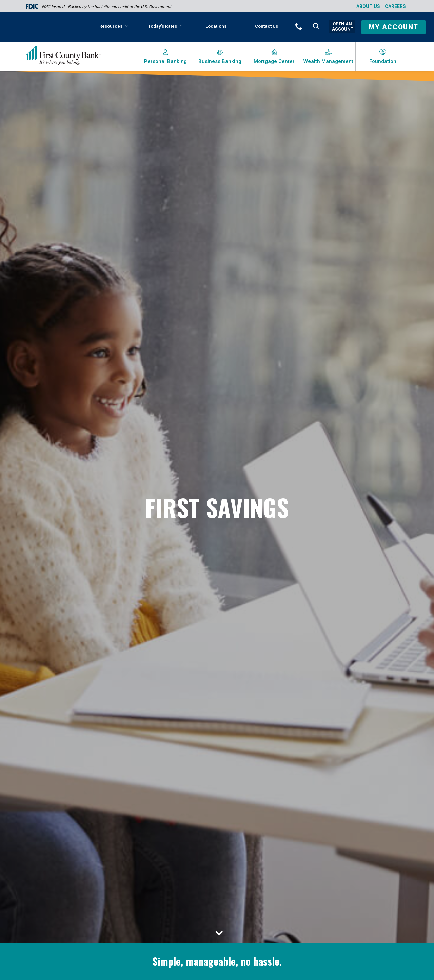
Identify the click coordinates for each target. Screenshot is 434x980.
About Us (368, 6)
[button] (308, 26)
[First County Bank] (63, 56)
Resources (114, 26)
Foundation (383, 61)
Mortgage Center (274, 61)
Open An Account (342, 26)
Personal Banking (165, 61)
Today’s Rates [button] (165, 26)
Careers (395, 6)
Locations (216, 26)
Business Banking (220, 61)
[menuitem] (115, 29)
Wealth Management (328, 61)
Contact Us (267, 26)
